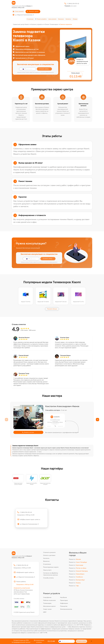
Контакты (68, 19)
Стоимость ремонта (49, 552)
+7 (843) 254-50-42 (73, 4)
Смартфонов (47, 597)
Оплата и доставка (49, 555)
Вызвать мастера (28, 432)
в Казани (29, 6)
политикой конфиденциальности (47, 72)
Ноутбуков (63, 597)
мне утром (70, 6)
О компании (30, 19)
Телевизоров (47, 603)
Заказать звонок (33, 11)
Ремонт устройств (42, 19)
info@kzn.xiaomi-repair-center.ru (29, 519)
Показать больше (52, 309)
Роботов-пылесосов (49, 600)
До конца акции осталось (39, 641)
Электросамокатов (66, 609)
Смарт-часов (47, 609)
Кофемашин (64, 603)
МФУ (45, 612)
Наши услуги (47, 570)
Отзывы (75, 19)
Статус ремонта (18, 11)
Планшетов (64, 606)
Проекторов (64, 600)
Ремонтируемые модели (51, 567)
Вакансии (61, 19)
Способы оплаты (48, 578)
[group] (18, 480)
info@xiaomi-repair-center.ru (24, 572)
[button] (97, 420)
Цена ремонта (52, 19)
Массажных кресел (49, 606)
